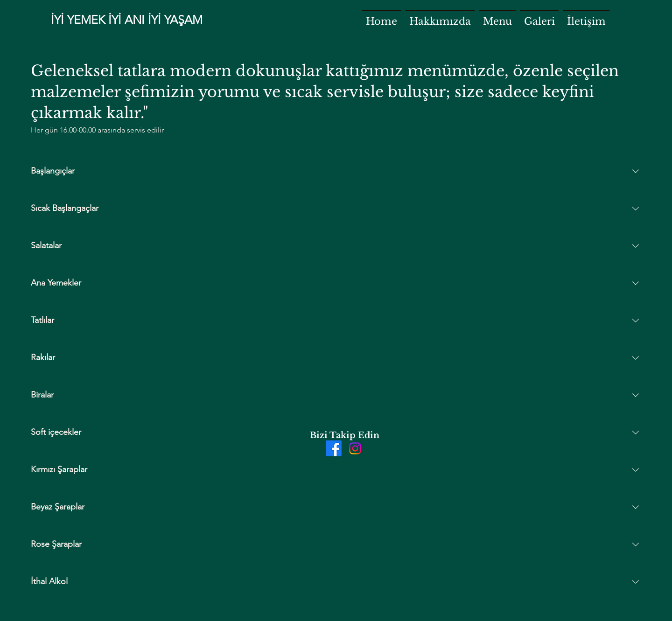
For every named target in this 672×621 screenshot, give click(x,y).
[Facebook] (334, 448)
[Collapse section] (636, 171)
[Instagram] (355, 448)
